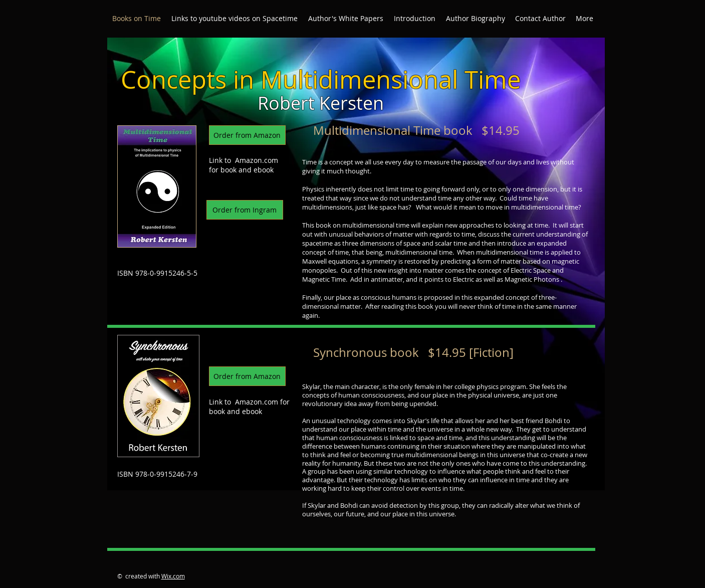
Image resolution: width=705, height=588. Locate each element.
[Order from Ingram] (245, 210)
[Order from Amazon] (247, 135)
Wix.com (173, 576)
